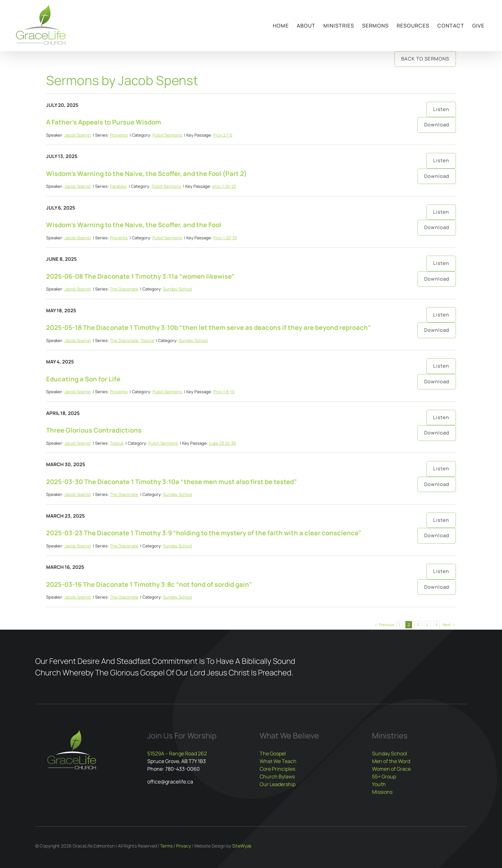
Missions (382, 792)
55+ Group (384, 776)
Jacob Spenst (78, 135)
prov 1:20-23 (224, 186)
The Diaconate (124, 289)
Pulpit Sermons (167, 135)
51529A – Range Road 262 (177, 753)
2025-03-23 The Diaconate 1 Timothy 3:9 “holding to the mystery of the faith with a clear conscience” (204, 533)
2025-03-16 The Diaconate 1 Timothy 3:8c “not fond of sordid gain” (149, 584)
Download (437, 125)
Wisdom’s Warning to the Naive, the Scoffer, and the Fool (134, 225)
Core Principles (277, 769)
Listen (441, 109)
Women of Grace (391, 769)
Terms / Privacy (175, 846)
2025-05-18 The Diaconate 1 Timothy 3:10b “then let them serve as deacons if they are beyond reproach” (208, 327)
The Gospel (273, 753)
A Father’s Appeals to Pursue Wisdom (104, 122)
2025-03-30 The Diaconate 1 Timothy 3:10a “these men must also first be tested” (171, 482)
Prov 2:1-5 (223, 135)
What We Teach (278, 761)
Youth (379, 784)
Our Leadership (278, 784)
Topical (147, 340)
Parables (118, 186)
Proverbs (119, 135)
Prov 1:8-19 (224, 392)
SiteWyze (242, 846)
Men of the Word (391, 761)
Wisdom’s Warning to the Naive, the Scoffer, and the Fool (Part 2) (146, 174)
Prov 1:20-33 (225, 238)
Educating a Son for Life (83, 379)
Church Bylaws (277, 776)
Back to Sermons (425, 59)
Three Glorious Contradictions (94, 430)
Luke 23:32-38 (223, 443)
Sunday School (178, 289)
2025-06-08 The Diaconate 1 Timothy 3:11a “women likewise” (140, 276)
